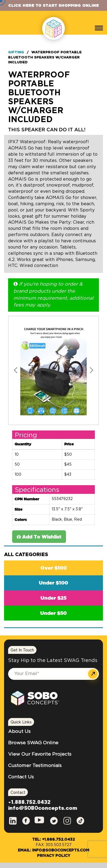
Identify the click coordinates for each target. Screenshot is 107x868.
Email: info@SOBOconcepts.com (54, 850)
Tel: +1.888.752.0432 (54, 840)
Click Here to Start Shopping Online (54, 5)
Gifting (16, 52)
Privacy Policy (54, 856)
